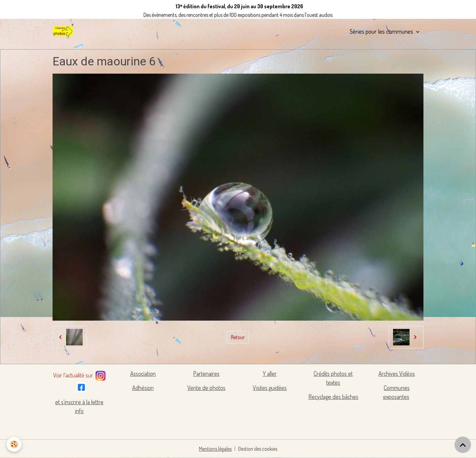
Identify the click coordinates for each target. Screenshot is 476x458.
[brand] (64, 31)
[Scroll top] (463, 445)
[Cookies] (14, 444)
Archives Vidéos (397, 373)
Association (143, 373)
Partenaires (206, 373)
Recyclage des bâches (333, 397)
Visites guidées (270, 388)
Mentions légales (215, 449)
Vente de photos (206, 388)
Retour (238, 337)
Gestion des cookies (258, 449)
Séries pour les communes (382, 31)
